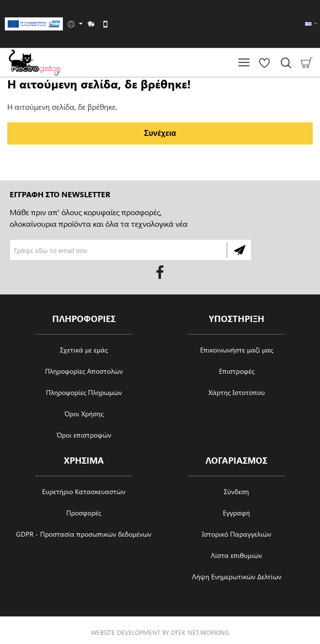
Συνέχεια (160, 133)
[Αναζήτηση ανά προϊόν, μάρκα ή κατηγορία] (284, 63)
